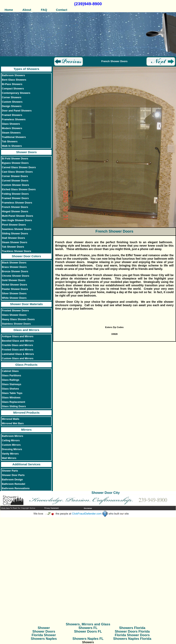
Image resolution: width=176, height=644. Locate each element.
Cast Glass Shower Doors (17, 172)
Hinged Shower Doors (15, 212)
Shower (44, 628)
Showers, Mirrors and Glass (88, 624)
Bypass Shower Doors (15, 163)
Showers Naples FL (88, 639)
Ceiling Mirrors (11, 440)
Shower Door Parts (13, 475)
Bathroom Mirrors (12, 436)
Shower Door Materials (26, 304)
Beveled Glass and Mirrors (18, 341)
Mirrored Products (26, 413)
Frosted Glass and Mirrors (18, 350)
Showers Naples (44, 639)
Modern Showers (12, 128)
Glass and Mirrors (26, 330)
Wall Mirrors (9, 458)
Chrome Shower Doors (15, 276)
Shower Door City (106, 493)
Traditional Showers (14, 137)
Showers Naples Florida (132, 639)
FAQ (44, 10)
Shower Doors (26, 152)
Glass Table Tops (12, 393)
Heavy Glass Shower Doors (18, 319)
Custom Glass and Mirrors (18, 358)
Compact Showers (13, 89)
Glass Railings (11, 380)
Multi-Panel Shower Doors (17, 216)
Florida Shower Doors (132, 635)
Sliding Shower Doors (15, 234)
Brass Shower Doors (14, 267)
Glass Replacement (13, 402)
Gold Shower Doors (14, 280)
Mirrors (26, 430)
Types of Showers (26, 69)
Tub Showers (10, 142)
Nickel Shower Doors (14, 285)
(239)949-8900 (88, 4)
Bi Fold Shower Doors (15, 159)
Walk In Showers (12, 146)
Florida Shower (44, 635)
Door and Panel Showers (17, 111)
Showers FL (88, 628)
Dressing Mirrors (12, 449)
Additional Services (26, 464)
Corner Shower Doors (15, 176)
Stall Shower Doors (13, 238)
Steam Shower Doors (15, 242)
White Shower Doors (14, 298)
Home (9, 10)
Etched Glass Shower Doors (19, 189)
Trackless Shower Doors (16, 251)
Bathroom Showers (13, 75)
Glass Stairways (12, 384)
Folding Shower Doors (15, 194)
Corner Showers (12, 97)
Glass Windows (11, 398)
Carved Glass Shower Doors (19, 167)
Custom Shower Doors (15, 185)
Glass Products (26, 365)
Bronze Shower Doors (15, 271)
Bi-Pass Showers (12, 84)
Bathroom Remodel (13, 484)
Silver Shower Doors (14, 294)
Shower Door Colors (26, 256)
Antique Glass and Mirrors (18, 336)
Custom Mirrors (11, 445)
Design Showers (12, 106)
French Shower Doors (15, 207)
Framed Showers (12, 115)
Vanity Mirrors (10, 454)
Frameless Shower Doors (17, 203)
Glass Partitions (11, 376)
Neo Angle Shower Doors (17, 220)
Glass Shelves (10, 389)
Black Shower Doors (14, 263)
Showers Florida (132, 628)
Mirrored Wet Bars (13, 423)
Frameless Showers (14, 119)
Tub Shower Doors (13, 247)
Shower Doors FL (88, 631)
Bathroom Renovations (16, 488)
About (26, 10)
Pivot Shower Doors (14, 225)
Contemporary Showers (16, 93)
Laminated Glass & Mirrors (18, 354)
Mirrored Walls (11, 419)
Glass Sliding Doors (14, 406)
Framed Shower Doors (15, 198)
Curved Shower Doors (15, 181)
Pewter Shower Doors (15, 289)
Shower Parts (10, 471)
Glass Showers (11, 124)
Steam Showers (11, 133)
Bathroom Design (12, 480)
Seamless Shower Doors (17, 229)
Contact (61, 10)
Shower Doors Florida (132, 631)
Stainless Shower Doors (16, 324)
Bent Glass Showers (14, 80)
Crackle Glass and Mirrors (17, 345)
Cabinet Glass (10, 371)
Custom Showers (12, 102)
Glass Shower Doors (14, 315)
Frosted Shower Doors (15, 311)
